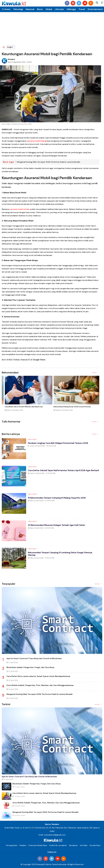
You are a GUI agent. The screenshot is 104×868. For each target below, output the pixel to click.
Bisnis (40, 9)
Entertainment (95, 9)
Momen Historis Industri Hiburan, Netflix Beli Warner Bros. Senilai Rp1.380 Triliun (24, 408)
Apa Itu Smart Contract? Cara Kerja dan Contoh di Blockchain (34, 659)
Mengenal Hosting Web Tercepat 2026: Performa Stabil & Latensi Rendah (48, 162)
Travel (82, 9)
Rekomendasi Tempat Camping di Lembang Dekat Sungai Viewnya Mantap (62, 555)
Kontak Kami (95, 845)
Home (6, 9)
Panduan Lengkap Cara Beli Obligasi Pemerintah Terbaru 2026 (60, 444)
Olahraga (71, 9)
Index (96, 373)
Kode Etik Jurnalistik (58, 845)
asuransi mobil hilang (37, 141)
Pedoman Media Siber (38, 845)
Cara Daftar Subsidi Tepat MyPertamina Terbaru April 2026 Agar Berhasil (61, 473)
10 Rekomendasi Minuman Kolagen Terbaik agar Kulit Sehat (58, 526)
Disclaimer (73, 845)
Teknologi (18, 9)
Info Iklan (84, 845)
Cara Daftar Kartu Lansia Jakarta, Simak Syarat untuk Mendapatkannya (38, 676)
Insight (10, 47)
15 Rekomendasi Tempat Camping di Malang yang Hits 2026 (59, 499)
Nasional (30, 9)
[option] (26, 395)
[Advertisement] (52, 27)
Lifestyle (59, 9)
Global (49, 9)
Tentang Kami (11, 845)
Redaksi (11, 59)
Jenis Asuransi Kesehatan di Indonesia (67, 407)
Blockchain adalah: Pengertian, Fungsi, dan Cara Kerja (30, 667)
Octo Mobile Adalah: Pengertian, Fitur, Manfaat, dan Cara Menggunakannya (40, 685)
